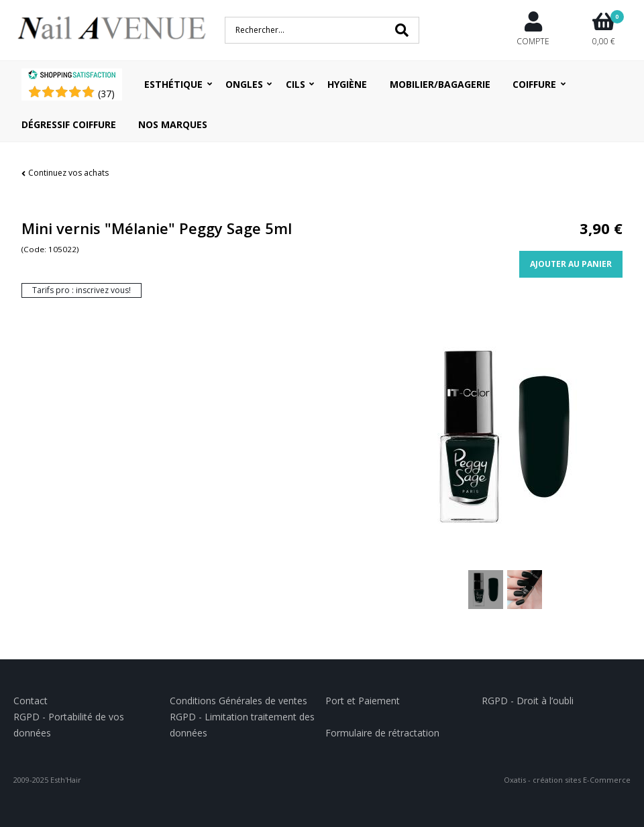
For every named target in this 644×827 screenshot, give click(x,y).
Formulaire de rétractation (382, 733)
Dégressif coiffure (69, 124)
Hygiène (347, 84)
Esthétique (173, 84)
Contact (31, 701)
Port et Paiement (363, 701)
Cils (296, 84)
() (106, 94)
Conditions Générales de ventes (238, 701)
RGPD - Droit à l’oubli (528, 701)
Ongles (244, 84)
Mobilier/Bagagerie (440, 84)
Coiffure (534, 84)
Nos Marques (173, 124)
